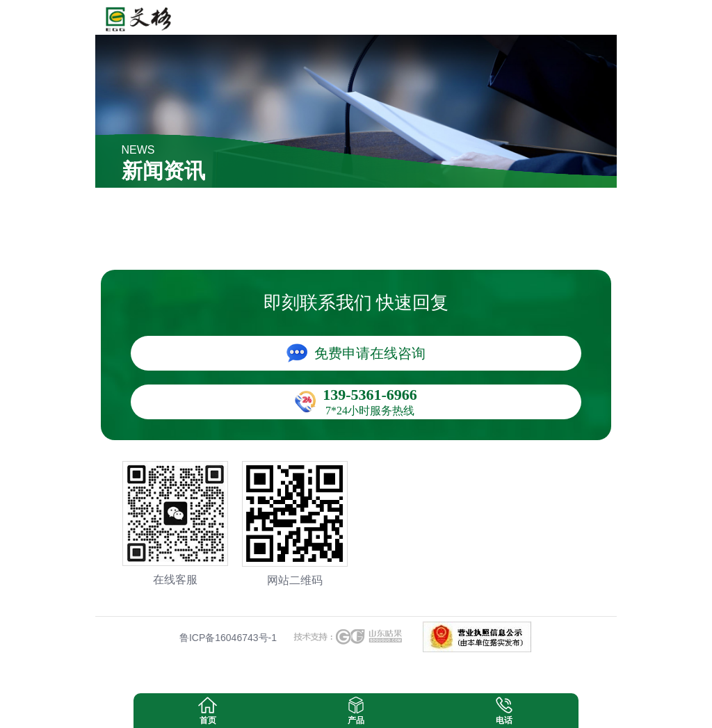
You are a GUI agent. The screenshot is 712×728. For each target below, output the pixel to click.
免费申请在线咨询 (370, 353)
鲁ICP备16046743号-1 (228, 638)
